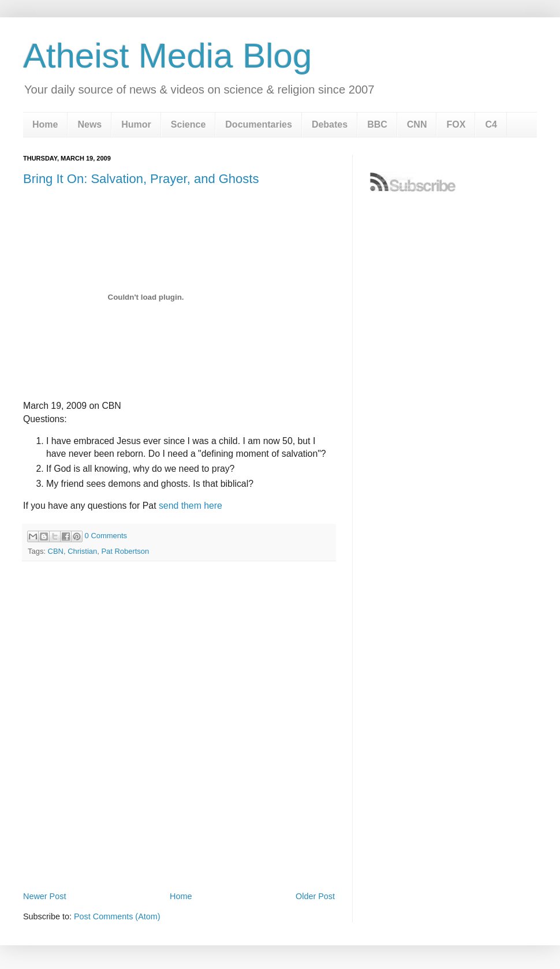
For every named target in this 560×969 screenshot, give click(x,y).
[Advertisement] (108, 766)
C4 (491, 124)
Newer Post (44, 896)
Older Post (315, 896)
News (89, 124)
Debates (330, 124)
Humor (136, 124)
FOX (456, 124)
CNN (417, 124)
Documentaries (259, 124)
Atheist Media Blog (167, 56)
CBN (56, 551)
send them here (191, 506)
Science (188, 124)
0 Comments (106, 536)
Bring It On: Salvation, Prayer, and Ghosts (141, 179)
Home (45, 124)
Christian (82, 551)
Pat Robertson (125, 551)
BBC (377, 124)
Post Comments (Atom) (117, 916)
